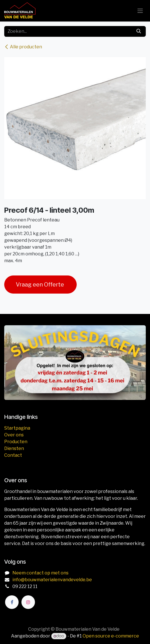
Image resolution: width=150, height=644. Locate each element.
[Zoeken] (139, 31)
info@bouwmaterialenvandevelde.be (52, 580)
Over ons (14, 435)
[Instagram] (28, 602)
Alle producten (23, 47)
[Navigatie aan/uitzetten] (140, 11)
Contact (13, 455)
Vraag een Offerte (40, 285)
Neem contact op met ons (40, 573)
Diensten (14, 448)
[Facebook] (12, 602)
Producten (16, 442)
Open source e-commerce (111, 636)
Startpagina (17, 428)
